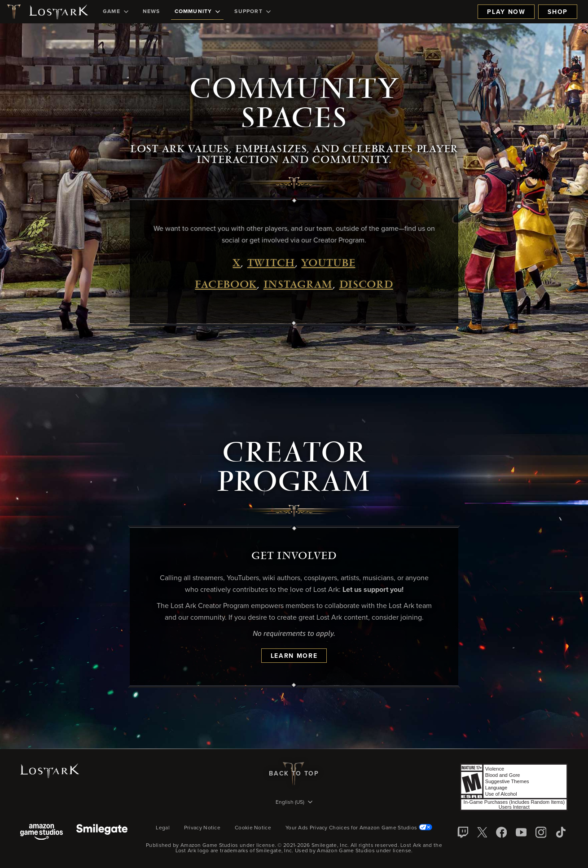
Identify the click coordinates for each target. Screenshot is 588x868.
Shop (558, 12)
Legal (163, 828)
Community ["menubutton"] (197, 12)
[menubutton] (294, 803)
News (151, 12)
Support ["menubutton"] (252, 12)
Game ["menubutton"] (116, 12)
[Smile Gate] (102, 833)
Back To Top (294, 774)
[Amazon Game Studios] (42, 833)
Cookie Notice (253, 828)
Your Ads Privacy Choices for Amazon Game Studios (359, 828)
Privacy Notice (202, 828)
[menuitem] (116, 12)
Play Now (506, 12)
